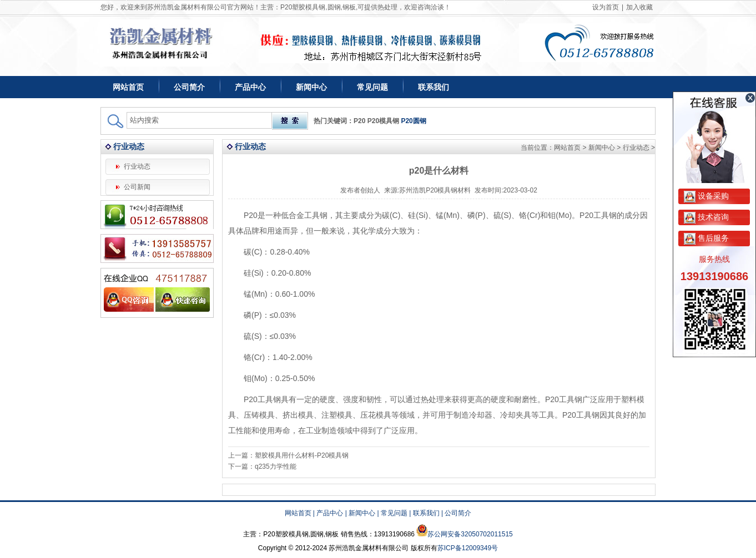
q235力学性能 (276, 466)
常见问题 (372, 87)
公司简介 (189, 87)
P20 (359, 121)
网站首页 (128, 87)
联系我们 (434, 87)
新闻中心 (311, 87)
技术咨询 (706, 217)
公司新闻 (137, 187)
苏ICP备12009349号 (468, 548)
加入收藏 (639, 7)
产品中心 (250, 87)
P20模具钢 (383, 121)
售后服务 (706, 238)
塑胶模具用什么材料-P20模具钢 (302, 455)
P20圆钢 (413, 121)
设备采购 (706, 196)
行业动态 (137, 166)
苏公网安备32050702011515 (470, 534)
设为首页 (606, 7)
